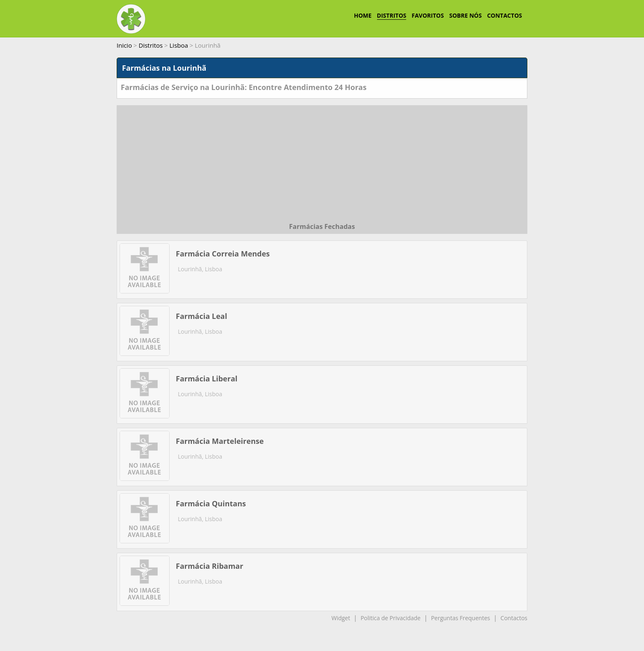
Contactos (514, 618)
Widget (341, 618)
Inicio (124, 45)
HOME (363, 15)
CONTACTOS (505, 15)
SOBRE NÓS (466, 15)
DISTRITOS (392, 15)
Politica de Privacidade (391, 618)
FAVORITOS (428, 15)
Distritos (151, 45)
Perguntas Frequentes (460, 618)
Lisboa (179, 45)
